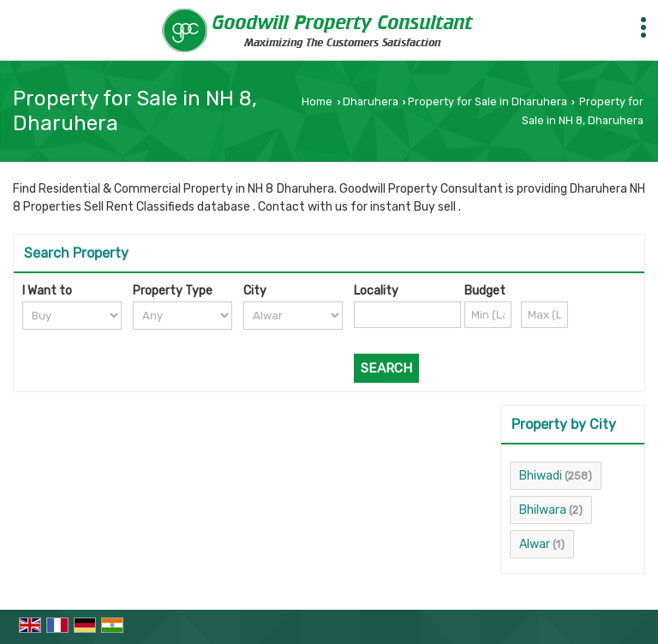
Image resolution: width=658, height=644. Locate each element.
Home (317, 101)
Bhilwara (543, 510)
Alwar (535, 544)
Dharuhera (371, 101)
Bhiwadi (541, 476)
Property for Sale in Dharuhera (488, 101)
